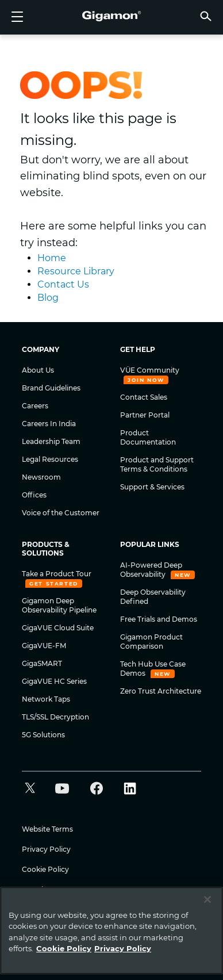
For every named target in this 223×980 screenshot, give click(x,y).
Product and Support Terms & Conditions (157, 464)
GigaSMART (42, 663)
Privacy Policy (46, 849)
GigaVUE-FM (44, 646)
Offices (34, 495)
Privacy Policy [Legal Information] (123, 948)
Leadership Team (51, 441)
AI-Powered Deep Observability (151, 570)
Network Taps (46, 699)
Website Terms (47, 829)
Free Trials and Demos (159, 619)
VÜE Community (150, 370)
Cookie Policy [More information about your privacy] (64, 948)
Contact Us (63, 284)
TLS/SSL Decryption (55, 717)
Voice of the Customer (61, 513)
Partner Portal (145, 415)
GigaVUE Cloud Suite (58, 628)
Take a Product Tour (57, 574)
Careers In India (49, 424)
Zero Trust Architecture (161, 691)
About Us (38, 370)
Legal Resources (50, 459)
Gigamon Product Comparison (151, 642)
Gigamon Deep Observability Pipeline (59, 605)
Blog (48, 298)
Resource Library (76, 271)
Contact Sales (144, 397)
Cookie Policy (45, 869)
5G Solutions (43, 735)
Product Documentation (148, 437)
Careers (35, 406)
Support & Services (152, 487)
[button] (206, 16)
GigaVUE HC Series (54, 681)
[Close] (207, 899)
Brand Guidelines (51, 388)
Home (52, 258)
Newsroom (41, 477)
